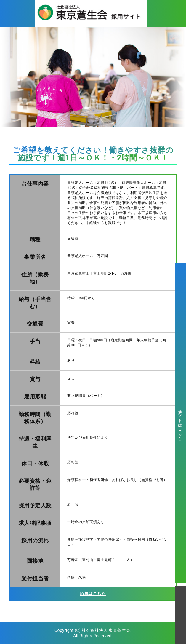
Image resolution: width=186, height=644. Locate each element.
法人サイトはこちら (180, 423)
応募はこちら (93, 594)
